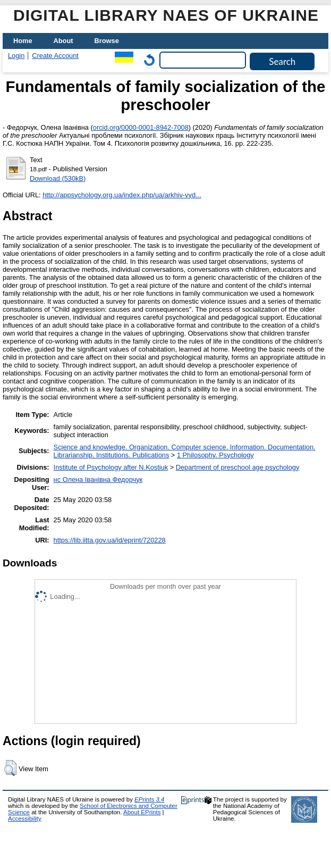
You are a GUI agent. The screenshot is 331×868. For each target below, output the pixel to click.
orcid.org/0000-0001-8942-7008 (141, 127)
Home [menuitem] (23, 41)
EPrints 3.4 (149, 799)
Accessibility (25, 819)
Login (16, 56)
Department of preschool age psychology (238, 467)
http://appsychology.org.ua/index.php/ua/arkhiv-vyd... (122, 195)
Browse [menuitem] (107, 41)
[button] (10, 768)
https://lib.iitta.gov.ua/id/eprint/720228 (110, 540)
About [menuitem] (63, 41)
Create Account (55, 56)
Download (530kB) (58, 178)
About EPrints (142, 812)
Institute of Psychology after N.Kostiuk (111, 467)
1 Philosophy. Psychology (215, 455)
